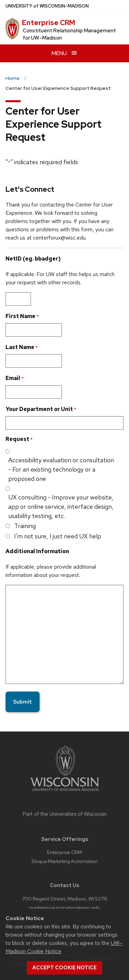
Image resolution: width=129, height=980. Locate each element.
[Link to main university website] (65, 792)
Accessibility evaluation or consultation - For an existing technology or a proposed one (61, 469)
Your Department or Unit (41, 409)
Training (25, 526)
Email (15, 378)
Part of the (65, 814)
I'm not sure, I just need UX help (58, 536)
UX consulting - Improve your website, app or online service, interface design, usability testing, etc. (61, 507)
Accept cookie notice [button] (64, 968)
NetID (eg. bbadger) (33, 259)
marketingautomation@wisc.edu (64, 908)
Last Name (22, 347)
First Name (22, 316)
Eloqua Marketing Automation (65, 861)
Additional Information (37, 551)
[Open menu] (64, 53)
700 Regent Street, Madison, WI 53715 (65, 899)
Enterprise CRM (49, 23)
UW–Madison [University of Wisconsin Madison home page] (47, 6)
